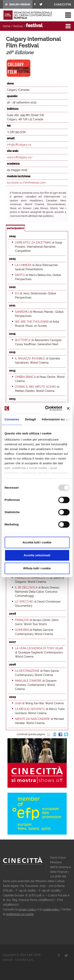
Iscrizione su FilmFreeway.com (26, 183)
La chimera (23, 265)
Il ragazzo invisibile (30, 358)
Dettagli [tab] (30, 419)
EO (17, 293)
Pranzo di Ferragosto (32, 578)
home (7, 26)
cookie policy (51, 909)
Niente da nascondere (32, 719)
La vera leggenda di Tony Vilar (39, 648)
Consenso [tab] (12, 419)
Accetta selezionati (37, 555)
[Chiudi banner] (68, 408)
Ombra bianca (25, 377)
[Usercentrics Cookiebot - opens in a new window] (46, 408)
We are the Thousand (32, 322)
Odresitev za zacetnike (33, 243)
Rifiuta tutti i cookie (37, 568)
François (22, 620)
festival (18, 26)
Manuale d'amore (28, 681)
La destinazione (27, 671)
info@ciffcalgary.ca (19, 145)
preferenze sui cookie (20, 914)
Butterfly (23, 340)
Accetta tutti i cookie (37, 542)
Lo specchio (24, 602)
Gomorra (22, 630)
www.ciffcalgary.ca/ (20, 157)
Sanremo (22, 312)
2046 (18, 703)
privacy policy (27, 909)
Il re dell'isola (26, 588)
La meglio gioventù (30, 709)
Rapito (20, 275)
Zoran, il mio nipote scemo (36, 387)
